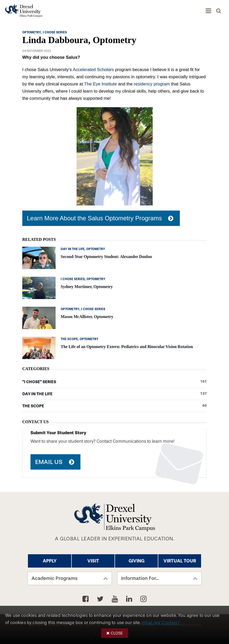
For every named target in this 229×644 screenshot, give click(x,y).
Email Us (49, 462)
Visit (93, 561)
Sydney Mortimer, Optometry (87, 287)
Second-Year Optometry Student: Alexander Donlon (106, 257)
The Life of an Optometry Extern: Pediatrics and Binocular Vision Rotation (127, 347)
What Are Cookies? (161, 623)
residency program (152, 84)
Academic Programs (55, 578)
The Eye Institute (101, 84)
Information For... (140, 578)
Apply (50, 561)
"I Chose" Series (114, 382)
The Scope (114, 406)
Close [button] (117, 633)
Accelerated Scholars (93, 70)
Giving (137, 561)
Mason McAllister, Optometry (87, 317)
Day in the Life (114, 394)
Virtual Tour (180, 561)
